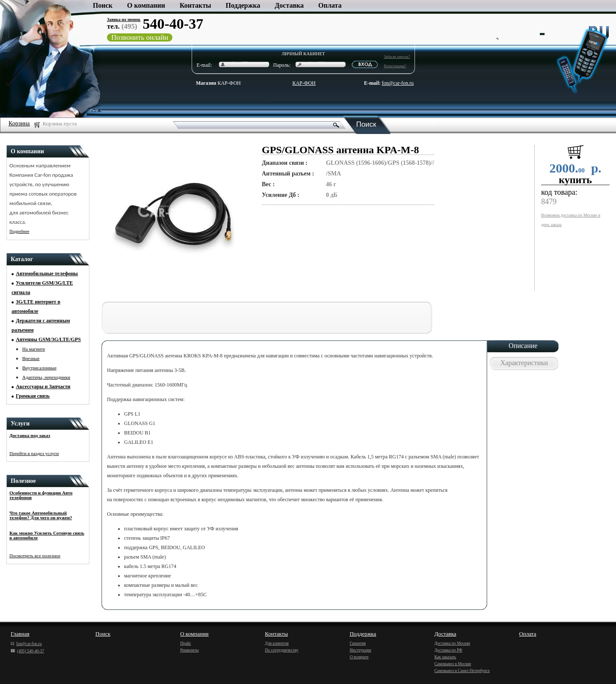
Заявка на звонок (124, 19)
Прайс (185, 643)
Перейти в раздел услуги (34, 453)
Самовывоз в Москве (453, 664)
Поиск (103, 5)
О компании (146, 5)
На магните (34, 349)
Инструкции (360, 650)
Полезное (23, 481)
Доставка (289, 5)
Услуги (20, 424)
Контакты (195, 5)
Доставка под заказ (30, 435)
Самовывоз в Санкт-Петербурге (462, 671)
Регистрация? (395, 66)
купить (575, 180)
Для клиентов (277, 643)
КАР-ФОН (218, 83)
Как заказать (445, 657)
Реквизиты (189, 650)
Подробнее (19, 231)
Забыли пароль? (397, 57)
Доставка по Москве (452, 643)
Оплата (330, 5)
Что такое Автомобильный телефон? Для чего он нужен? (41, 515)
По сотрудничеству (281, 650)
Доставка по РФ (448, 650)
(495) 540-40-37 (27, 651)
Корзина (19, 123)
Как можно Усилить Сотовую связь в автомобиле (47, 535)
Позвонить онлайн (140, 37)
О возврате (359, 657)
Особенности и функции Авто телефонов (41, 495)
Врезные (31, 358)
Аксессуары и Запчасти (43, 387)
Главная (20, 634)
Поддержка (243, 5)
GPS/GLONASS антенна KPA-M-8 (341, 150)
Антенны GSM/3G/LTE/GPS (48, 339)
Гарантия (358, 643)
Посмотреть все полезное (35, 556)
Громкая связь (33, 396)
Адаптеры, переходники (46, 377)
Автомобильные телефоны (47, 274)
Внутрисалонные (39, 368)
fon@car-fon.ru (398, 83)
